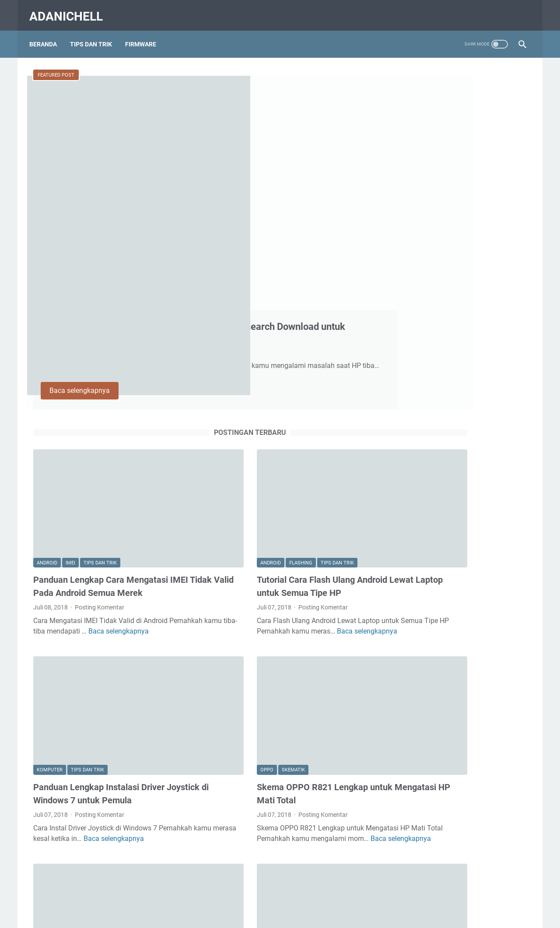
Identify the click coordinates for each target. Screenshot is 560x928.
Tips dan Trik (100, 355)
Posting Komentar (100, 400)
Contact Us (243, 896)
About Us (206, 896)
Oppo (215, 544)
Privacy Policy (322, 896)
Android (47, 355)
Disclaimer (280, 896)
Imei (70, 355)
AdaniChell (70, 10)
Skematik (242, 544)
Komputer (50, 544)
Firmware (145, 35)
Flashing (249, 355)
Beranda (47, 35)
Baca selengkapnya (248, 210)
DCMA (358, 896)
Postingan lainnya (199, 844)
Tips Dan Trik (95, 35)
